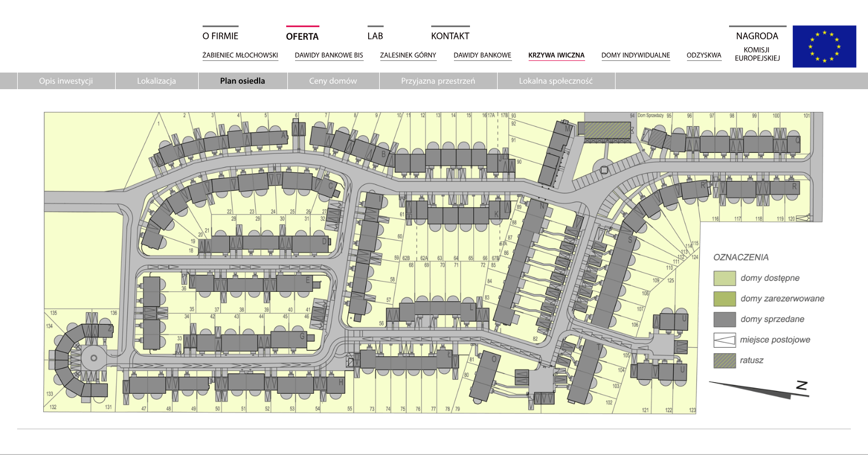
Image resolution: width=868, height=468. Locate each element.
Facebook (856, 134)
